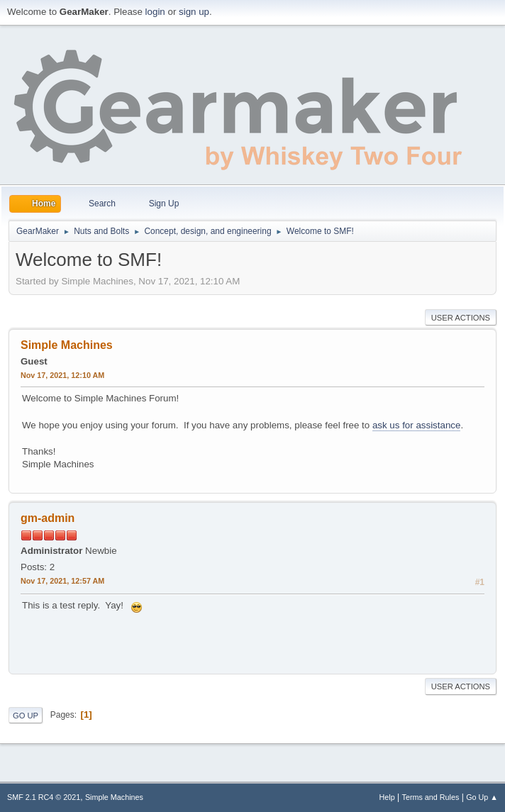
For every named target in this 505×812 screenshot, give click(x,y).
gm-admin (48, 518)
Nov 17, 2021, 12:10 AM (62, 375)
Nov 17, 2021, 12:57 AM (62, 581)
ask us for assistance (416, 425)
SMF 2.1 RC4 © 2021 (44, 797)
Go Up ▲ (482, 797)
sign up (194, 12)
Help (387, 797)
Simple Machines (114, 797)
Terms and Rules (431, 797)
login (155, 12)
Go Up (26, 716)
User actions (461, 318)
